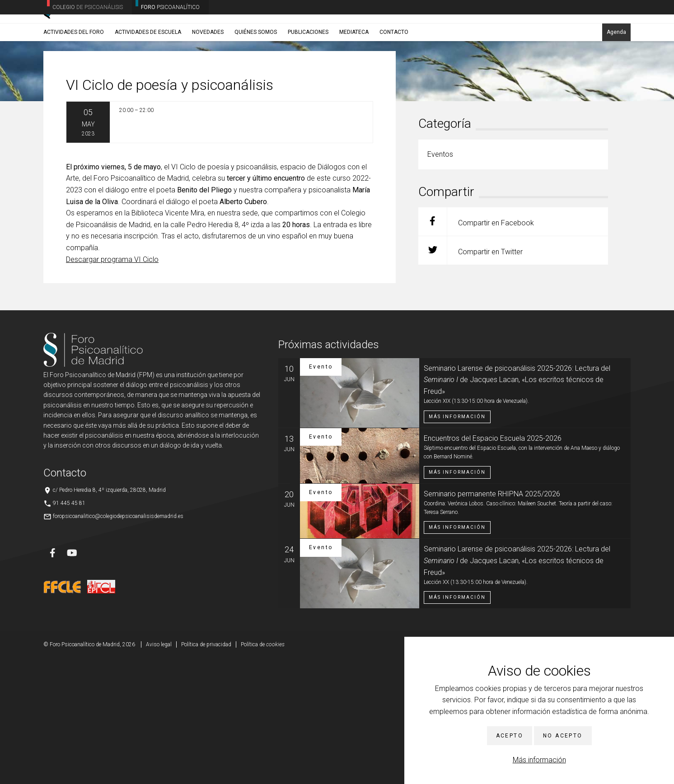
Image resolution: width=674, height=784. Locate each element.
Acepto (510, 736)
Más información (539, 760)
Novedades (208, 71)
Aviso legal (159, 770)
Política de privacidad (206, 770)
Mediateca (354, 71)
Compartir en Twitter (470, 376)
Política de (263, 770)
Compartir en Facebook (476, 348)
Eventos (114, 93)
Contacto (394, 71)
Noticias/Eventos (78, 93)
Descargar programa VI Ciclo (112, 385)
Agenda (616, 71)
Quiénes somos (256, 71)
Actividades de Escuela (148, 71)
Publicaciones (308, 71)
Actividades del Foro (74, 71)
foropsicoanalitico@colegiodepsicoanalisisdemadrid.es (118, 642)
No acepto (563, 736)
